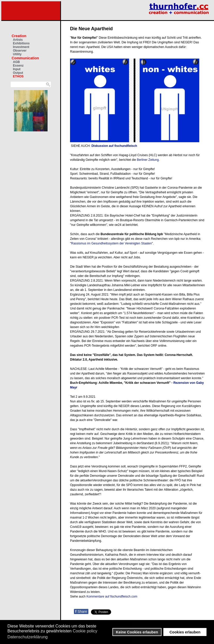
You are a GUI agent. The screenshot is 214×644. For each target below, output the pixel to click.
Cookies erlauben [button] (185, 632)
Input (17, 69)
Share (81, 611)
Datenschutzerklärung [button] (28, 637)
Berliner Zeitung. (148, 160)
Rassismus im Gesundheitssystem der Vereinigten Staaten (111, 243)
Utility (17, 54)
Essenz (18, 66)
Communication (25, 58)
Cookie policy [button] (85, 631)
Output (18, 73)
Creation (19, 36)
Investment (21, 47)
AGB (16, 62)
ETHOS (18, 76)
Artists (18, 40)
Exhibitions (21, 43)
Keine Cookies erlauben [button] (137, 632)
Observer (20, 51)
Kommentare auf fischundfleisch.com (112, 597)
